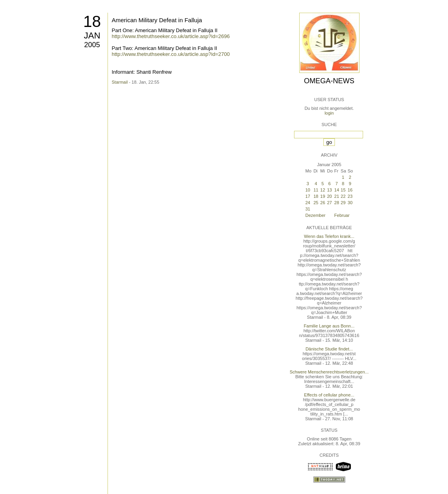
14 (336, 190)
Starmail (120, 82)
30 (350, 203)
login (329, 113)
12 (323, 190)
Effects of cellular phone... (329, 395)
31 (308, 209)
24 (308, 203)
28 (336, 203)
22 (343, 196)
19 (323, 196)
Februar (342, 215)
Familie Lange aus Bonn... (329, 326)
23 (350, 196)
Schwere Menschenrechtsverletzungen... (329, 372)
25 (316, 203)
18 (92, 21)
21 (336, 196)
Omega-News (329, 81)
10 (308, 190)
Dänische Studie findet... (329, 349)
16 (350, 190)
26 (323, 203)
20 (329, 196)
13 (329, 190)
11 (316, 190)
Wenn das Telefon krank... (329, 236)
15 (343, 190)
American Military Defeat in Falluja (157, 20)
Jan (92, 35)
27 (329, 203)
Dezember (316, 215)
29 (343, 203)
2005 (92, 45)
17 (308, 196)
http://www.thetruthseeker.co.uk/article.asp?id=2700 (171, 54)
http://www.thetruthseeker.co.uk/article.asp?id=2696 (171, 36)
